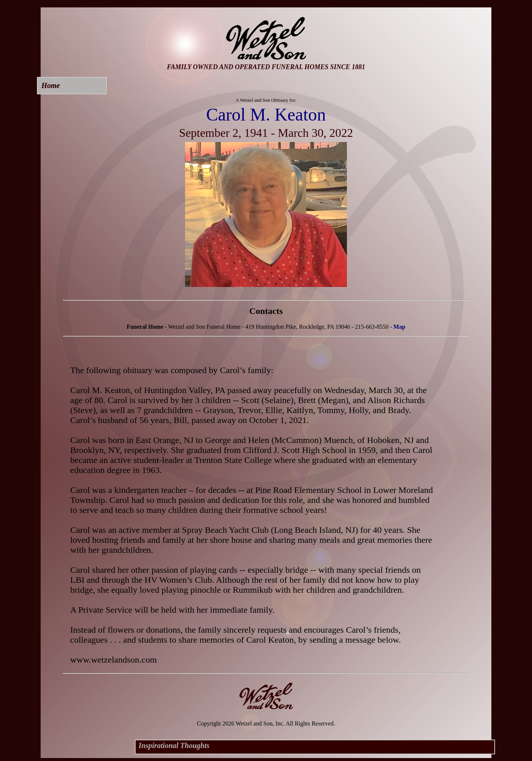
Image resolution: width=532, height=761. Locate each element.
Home (51, 85)
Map (399, 327)
